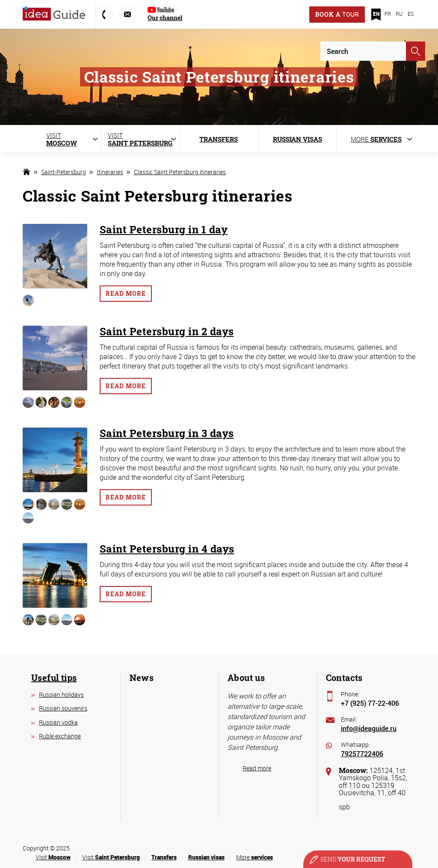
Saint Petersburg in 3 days (167, 433)
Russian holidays (61, 694)
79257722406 (362, 754)
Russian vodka (58, 722)
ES (411, 14)
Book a (337, 14)
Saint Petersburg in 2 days (167, 331)
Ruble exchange (60, 736)
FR (388, 14)
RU (399, 14)
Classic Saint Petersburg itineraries (180, 172)
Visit (53, 857)
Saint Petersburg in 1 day (164, 229)
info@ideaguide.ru (369, 728)
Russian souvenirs (63, 708)
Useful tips (54, 678)
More (255, 857)
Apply (416, 51)
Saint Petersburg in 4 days (167, 549)
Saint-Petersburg (64, 172)
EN (376, 14)
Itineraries (110, 172)
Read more (126, 293)
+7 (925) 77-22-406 (370, 703)
